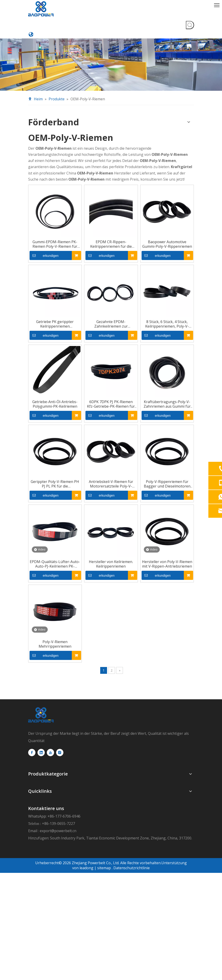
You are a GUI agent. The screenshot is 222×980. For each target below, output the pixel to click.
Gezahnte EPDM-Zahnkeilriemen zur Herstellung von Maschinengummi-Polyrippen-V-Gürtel (111, 302)
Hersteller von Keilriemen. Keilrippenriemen (111, 575)
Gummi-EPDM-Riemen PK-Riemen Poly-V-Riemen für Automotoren (44, 210)
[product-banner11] (111, 26)
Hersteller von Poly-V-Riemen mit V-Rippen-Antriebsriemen (178, 575)
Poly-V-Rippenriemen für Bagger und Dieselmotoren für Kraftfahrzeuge (178, 484)
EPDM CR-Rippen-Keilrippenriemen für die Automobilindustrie (111, 210)
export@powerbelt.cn (174, 773)
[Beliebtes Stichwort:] (190, 5)
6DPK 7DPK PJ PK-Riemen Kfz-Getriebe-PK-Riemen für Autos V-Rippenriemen (111, 393)
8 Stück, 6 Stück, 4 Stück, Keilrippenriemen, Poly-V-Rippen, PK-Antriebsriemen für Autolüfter (178, 302)
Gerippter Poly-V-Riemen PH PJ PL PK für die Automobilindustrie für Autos (44, 484)
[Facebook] (32, 799)
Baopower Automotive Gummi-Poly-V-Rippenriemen (178, 210)
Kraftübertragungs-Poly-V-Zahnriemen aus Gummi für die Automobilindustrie (178, 393)
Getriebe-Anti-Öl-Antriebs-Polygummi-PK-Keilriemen (44, 393)
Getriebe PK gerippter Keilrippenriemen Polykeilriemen (44, 302)
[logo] (41, 732)
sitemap (104, 847)
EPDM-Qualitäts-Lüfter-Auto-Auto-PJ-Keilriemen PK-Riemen (44, 575)
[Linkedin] (41, 799)
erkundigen (30, 222)
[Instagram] (60, 799)
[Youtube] (50, 799)
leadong (86, 847)
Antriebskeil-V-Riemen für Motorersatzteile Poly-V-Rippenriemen (111, 484)
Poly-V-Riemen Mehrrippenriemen (44, 664)
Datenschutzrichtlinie (132, 847)
